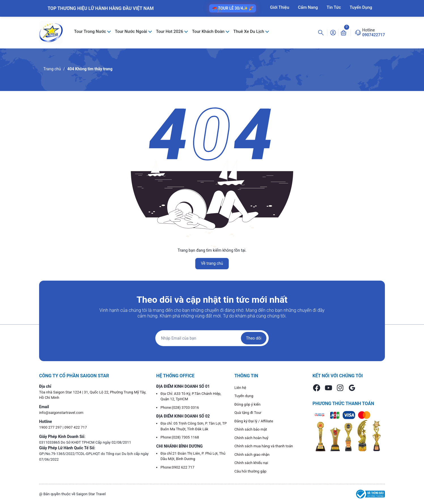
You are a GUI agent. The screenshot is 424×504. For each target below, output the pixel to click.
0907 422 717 (76, 427)
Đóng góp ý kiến (247, 404)
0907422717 (374, 35)
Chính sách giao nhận (252, 455)
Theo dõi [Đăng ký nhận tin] (254, 338)
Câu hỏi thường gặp (250, 471)
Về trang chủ (212, 263)
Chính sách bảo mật (251, 429)
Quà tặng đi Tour (248, 413)
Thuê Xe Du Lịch (249, 31)
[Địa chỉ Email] (212, 338)
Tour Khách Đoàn (209, 31)
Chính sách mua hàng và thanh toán (264, 446)
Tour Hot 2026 (170, 31)
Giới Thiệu (280, 7)
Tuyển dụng (244, 396)
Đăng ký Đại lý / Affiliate (254, 421)
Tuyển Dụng (361, 7)
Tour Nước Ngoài (131, 31)
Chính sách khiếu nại (251, 463)
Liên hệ (240, 388)
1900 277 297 (51, 427)
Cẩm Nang (308, 7)
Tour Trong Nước (91, 31)
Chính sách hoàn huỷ (251, 438)
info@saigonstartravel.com (61, 413)
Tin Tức (334, 7)
